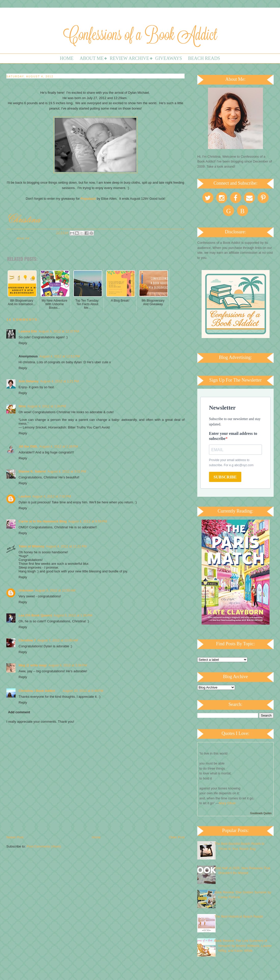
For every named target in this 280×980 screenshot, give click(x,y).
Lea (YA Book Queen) (35, 615)
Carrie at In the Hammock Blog (43, 521)
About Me (92, 58)
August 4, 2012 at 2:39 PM (59, 446)
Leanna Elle (28, 331)
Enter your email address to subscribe (233, 436)
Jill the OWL (28, 446)
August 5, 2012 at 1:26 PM (73, 615)
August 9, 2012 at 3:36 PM (68, 665)
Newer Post (15, 837)
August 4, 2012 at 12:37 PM (59, 331)
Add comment (19, 712)
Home (67, 58)
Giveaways (169, 58)
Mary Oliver (227, 803)
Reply (23, 343)
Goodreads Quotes (261, 813)
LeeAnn (25, 496)
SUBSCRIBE (225, 477)
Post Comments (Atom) (44, 846)
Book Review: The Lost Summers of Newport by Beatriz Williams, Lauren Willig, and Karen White (243, 946)
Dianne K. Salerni (32, 471)
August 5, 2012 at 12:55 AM (55, 590)
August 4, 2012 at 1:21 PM (60, 381)
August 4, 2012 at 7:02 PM (52, 496)
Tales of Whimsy (32, 546)
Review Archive (129, 58)
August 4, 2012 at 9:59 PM (88, 521)
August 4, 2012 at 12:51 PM (59, 356)
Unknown (26, 590)
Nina (22, 406)
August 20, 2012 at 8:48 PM (83, 691)
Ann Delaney (29, 381)
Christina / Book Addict (37, 691)
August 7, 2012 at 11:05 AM (58, 640)
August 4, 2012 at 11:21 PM (66, 546)
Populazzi (88, 199)
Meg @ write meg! (33, 665)
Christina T (27, 640)
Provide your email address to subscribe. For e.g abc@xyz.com (231, 463)
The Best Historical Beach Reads (239, 916)
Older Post (177, 837)
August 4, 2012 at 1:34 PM (47, 406)
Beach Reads (204, 58)
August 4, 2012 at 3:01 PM (67, 471)
